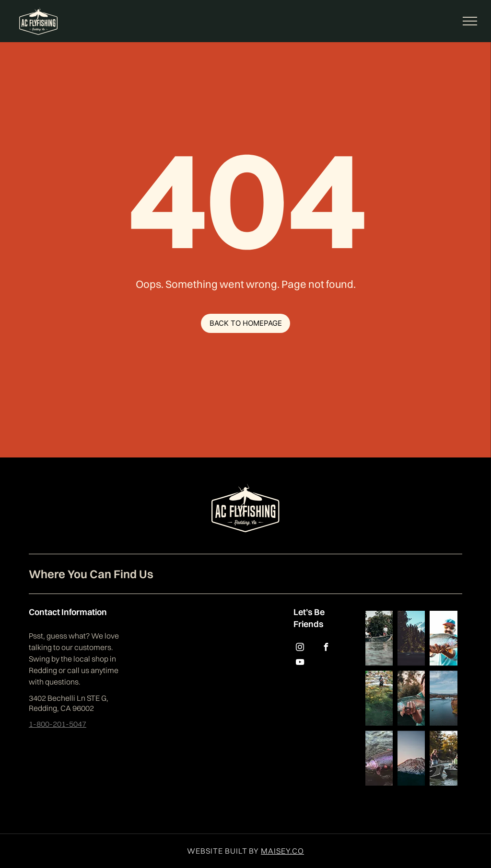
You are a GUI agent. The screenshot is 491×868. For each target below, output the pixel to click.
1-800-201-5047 (58, 724)
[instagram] (300, 648)
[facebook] (326, 648)
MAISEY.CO (282, 851)
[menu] (470, 21)
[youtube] (300, 663)
